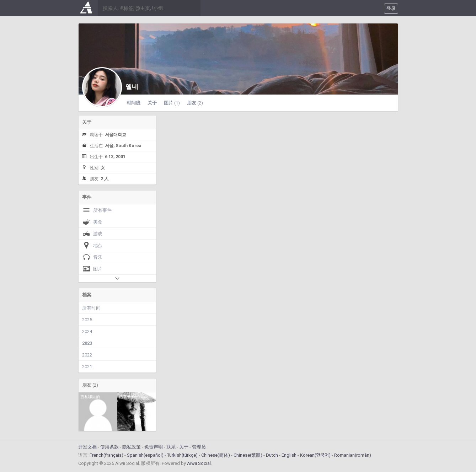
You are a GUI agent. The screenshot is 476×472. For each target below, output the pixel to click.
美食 (92, 222)
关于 (152, 103)
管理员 (199, 447)
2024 (87, 331)
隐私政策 (132, 447)
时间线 (133, 103)
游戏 (92, 234)
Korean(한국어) (315, 455)
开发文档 (87, 447)
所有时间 (91, 308)
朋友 (195, 103)
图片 (172, 103)
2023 (87, 343)
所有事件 (97, 210)
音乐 (92, 257)
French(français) (106, 455)
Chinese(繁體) (248, 455)
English (289, 455)
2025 (87, 320)
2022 (87, 355)
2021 (87, 367)
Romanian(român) (353, 455)
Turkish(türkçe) (182, 455)
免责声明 (154, 447)
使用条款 (109, 447)
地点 (92, 245)
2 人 (105, 179)
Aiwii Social (199, 463)
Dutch (272, 455)
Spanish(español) (145, 455)
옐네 (132, 87)
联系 (171, 447)
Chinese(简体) (216, 455)
